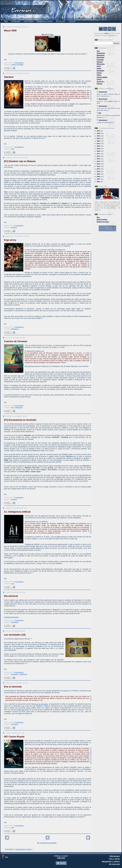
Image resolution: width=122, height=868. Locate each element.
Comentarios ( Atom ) (24, 849)
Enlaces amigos (102, 219)
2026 (98, 131)
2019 (98, 149)
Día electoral (11, 596)
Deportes (14, 227)
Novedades (15, 674)
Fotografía (100, 60)
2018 (98, 151)
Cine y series (29, 21)
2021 (98, 144)
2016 (98, 156)
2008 (98, 177)
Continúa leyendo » (12, 617)
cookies (106, 33)
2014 (98, 161)
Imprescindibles (102, 77)
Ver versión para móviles (47, 843)
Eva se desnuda (13, 687)
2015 (98, 159)
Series (99, 66)
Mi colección (61, 21)
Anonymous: (103, 92)
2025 (98, 133)
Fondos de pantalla (17, 65)
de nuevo (65, 691)
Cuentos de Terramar (16, 341)
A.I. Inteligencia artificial (17, 512)
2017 (98, 154)
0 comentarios (19, 63)
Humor (99, 68)
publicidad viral (23, 710)
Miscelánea (15, 622)
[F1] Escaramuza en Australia (20, 420)
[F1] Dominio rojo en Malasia (20, 161)
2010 (98, 171)
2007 (98, 179)
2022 (98, 141)
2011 (98, 169)
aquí (29, 708)
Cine (13, 149)
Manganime (15, 329)
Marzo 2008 (10, 31)
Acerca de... (101, 81)
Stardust (9, 77)
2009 (98, 174)
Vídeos (99, 75)
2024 (98, 136)
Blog (6, 21)
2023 (98, 138)
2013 (98, 164)
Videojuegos (16, 21)
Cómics (99, 73)
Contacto (72, 21)
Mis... (98, 217)
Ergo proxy (10, 240)
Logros (99, 79)
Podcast (99, 84)
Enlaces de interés (103, 222)
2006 (98, 182)
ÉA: (100, 113)
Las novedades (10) (15, 635)
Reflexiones (101, 64)
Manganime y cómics (45, 21)
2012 (98, 166)
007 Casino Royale (14, 737)
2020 (98, 146)
